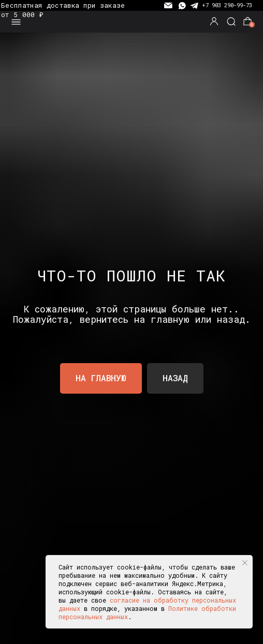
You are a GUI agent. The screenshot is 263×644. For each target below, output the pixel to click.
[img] (131, 22)
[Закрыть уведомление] (245, 563)
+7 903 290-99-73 (227, 5)
